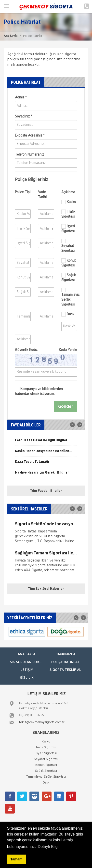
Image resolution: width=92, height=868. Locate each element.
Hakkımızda (65, 654)
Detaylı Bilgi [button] (48, 847)
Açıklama (68, 192)
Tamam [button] (16, 859)
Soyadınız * (23, 116)
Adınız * (21, 97)
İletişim (26, 670)
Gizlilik (27, 678)
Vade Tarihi (42, 195)
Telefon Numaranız (29, 155)
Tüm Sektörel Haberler (46, 589)
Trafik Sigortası (68, 214)
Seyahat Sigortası (68, 246)
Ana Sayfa (11, 36)
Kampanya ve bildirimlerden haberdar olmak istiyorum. (39, 391)
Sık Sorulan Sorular (28, 662)
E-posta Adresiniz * (30, 136)
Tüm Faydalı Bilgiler (46, 491)
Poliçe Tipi (23, 192)
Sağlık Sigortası (69, 277)
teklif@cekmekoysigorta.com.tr (42, 722)
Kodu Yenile (68, 350)
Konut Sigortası (68, 263)
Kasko (69, 202)
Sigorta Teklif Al (65, 670)
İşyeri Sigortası (68, 229)
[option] (46, 442)
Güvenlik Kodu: (46, 350)
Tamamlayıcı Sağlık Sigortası (69, 297)
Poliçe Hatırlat (65, 662)
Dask (68, 314)
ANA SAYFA (26, 654)
